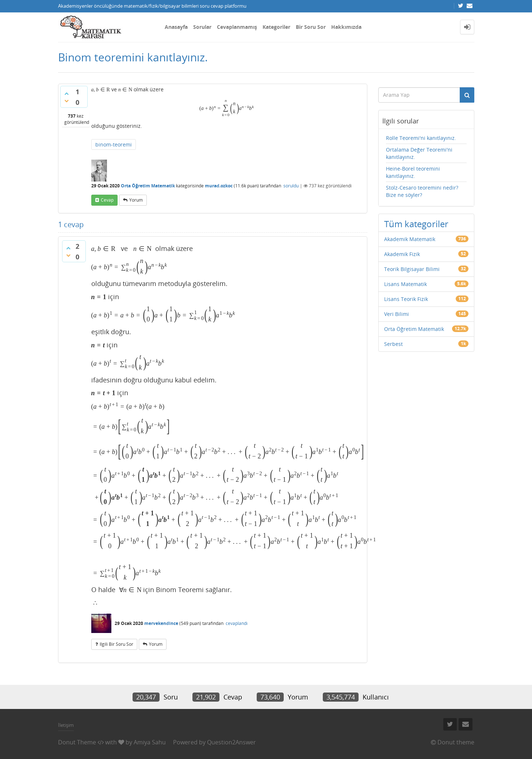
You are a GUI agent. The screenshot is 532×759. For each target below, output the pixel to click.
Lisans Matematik (405, 284)
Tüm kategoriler (416, 224)
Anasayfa (176, 27)
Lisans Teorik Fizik (406, 299)
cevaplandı (237, 623)
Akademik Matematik (410, 239)
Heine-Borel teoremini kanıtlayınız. (413, 172)
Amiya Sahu (150, 742)
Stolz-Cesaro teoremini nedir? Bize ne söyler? (422, 191)
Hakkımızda (346, 27)
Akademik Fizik (402, 254)
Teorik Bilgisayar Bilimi (412, 269)
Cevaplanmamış (237, 27)
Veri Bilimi (397, 314)
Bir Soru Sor (311, 27)
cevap (107, 200)
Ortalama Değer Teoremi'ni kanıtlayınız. (419, 153)
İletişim (66, 725)
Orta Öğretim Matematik (148, 186)
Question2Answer (231, 742)
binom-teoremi (114, 144)
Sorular (202, 27)
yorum (136, 200)
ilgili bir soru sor (116, 644)
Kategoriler (276, 27)
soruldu (291, 186)
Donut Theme (77, 742)
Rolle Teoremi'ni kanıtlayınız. (421, 138)
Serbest (393, 344)
